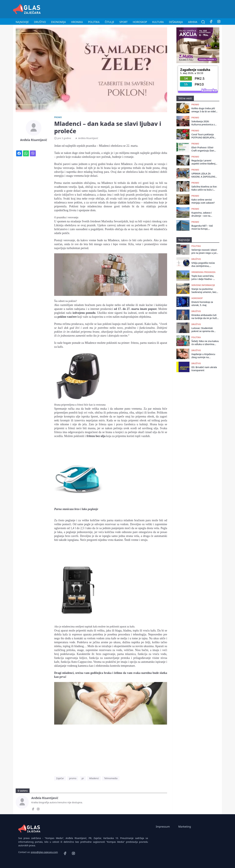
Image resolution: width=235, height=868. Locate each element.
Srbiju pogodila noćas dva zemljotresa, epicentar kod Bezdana (204, 264)
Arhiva (193, 22)
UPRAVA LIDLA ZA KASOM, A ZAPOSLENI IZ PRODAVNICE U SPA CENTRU (203, 175)
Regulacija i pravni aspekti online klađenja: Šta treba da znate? (204, 162)
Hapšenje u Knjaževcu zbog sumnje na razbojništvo (203, 356)
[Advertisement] (163, 9)
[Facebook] (211, 22)
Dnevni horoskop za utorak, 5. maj (202, 304)
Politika (94, 22)
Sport (124, 22)
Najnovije (22, 22)
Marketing (184, 827)
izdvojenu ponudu (84, 313)
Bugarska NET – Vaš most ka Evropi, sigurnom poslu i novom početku (202, 227)
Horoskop (140, 22)
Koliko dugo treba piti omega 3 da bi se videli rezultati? (204, 110)
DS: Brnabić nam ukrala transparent (204, 369)
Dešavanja (176, 22)
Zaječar (60, 778)
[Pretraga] (203, 22)
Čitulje (110, 22)
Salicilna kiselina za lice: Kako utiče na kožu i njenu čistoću (204, 188)
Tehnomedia (111, 778)
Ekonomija (58, 22)
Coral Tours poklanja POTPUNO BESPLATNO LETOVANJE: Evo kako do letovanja (204, 136)
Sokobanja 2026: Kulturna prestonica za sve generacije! (204, 123)
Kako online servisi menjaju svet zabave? (203, 201)
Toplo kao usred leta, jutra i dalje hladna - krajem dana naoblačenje (205, 278)
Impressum (163, 827)
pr (83, 778)
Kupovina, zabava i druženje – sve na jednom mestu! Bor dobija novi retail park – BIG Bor (204, 214)
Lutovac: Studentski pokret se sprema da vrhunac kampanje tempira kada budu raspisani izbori (203, 330)
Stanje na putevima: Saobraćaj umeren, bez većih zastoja (204, 291)
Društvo (40, 22)
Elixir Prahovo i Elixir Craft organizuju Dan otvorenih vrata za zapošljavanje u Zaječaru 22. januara (203, 149)
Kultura (158, 22)
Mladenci (94, 778)
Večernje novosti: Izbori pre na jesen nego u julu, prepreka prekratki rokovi (205, 251)
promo (73, 778)
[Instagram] (219, 22)
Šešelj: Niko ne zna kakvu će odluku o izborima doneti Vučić (205, 343)
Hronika (77, 22)
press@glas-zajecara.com (44, 852)
